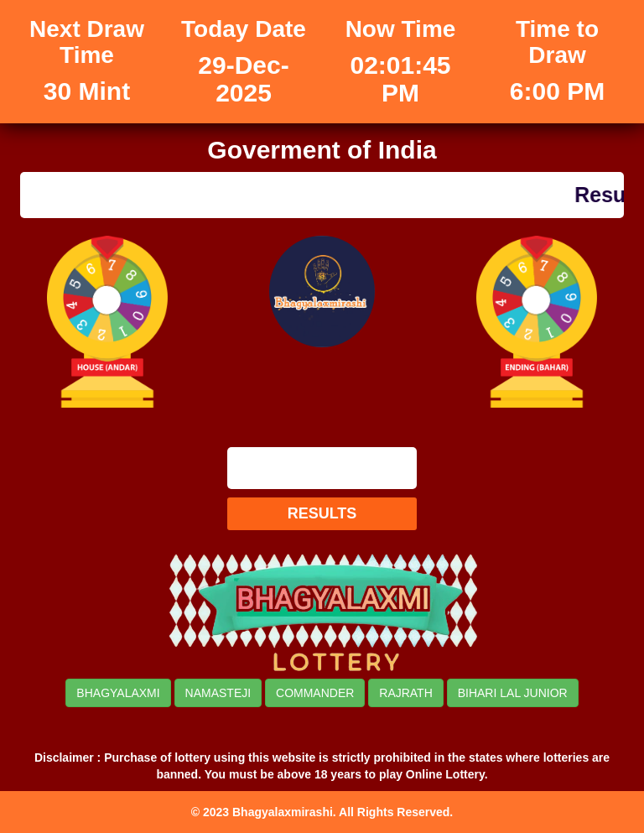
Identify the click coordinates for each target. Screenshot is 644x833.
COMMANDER (315, 693)
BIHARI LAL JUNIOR (513, 693)
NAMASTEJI (218, 693)
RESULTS (322, 513)
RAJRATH (406, 693)
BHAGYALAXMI (118, 693)
